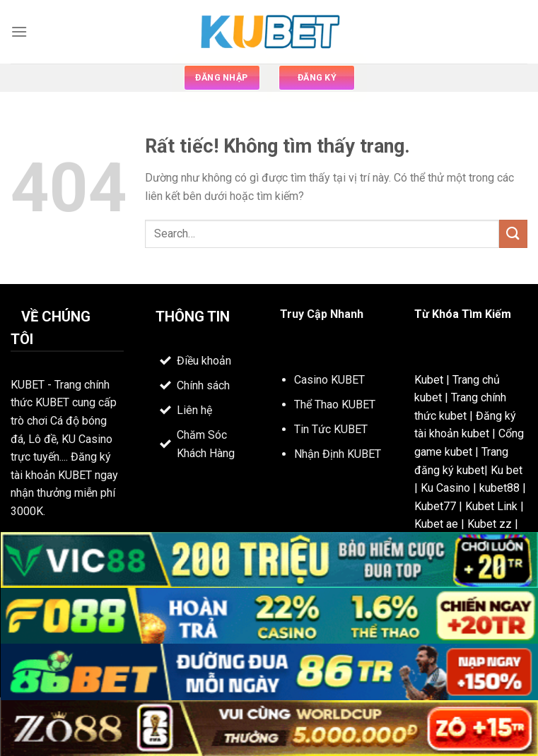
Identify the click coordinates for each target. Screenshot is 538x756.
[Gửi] (513, 234)
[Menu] (19, 31)
